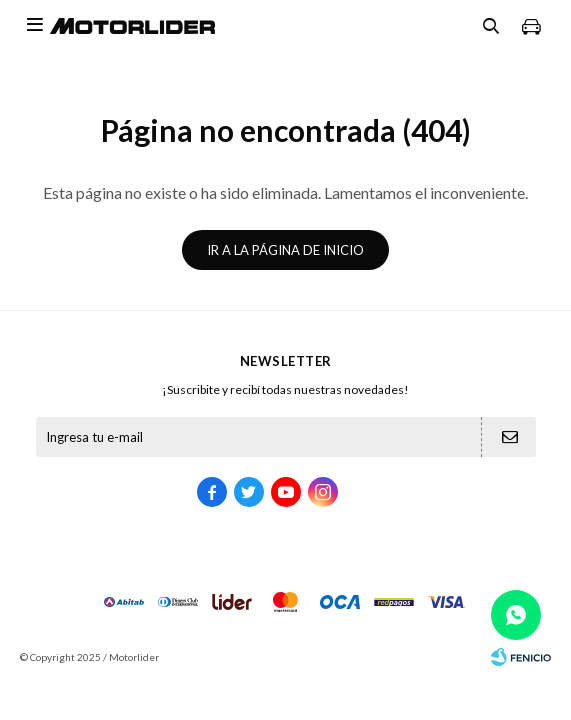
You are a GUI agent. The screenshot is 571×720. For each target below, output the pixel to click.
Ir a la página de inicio (285, 250)
